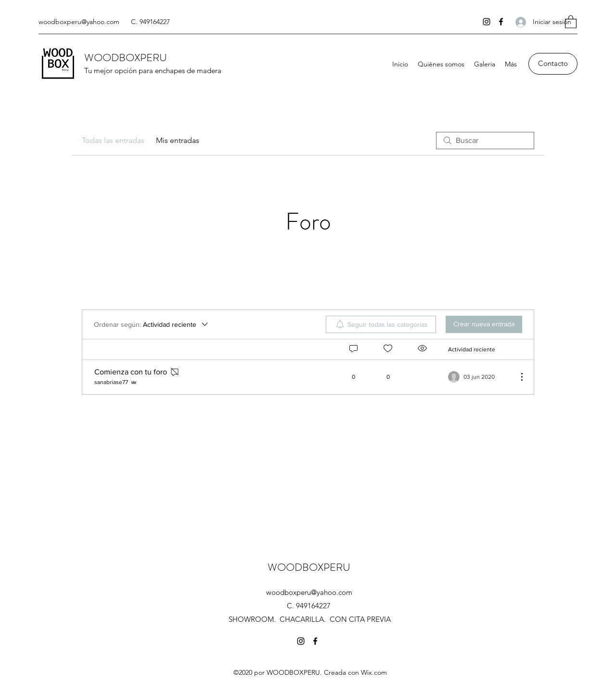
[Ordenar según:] (152, 324)
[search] (485, 141)
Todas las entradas (113, 140)
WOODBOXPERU (126, 58)
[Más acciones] (517, 377)
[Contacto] (553, 64)
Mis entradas (178, 140)
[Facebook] (501, 22)
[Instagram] (487, 22)
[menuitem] (381, 324)
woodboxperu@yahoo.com (79, 22)
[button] (571, 21)
